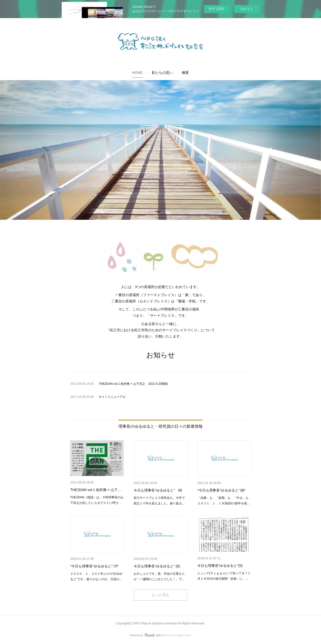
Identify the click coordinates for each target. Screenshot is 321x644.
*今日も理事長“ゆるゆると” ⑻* (221, 490)
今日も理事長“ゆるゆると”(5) (220, 566)
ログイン (247, 9)
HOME (137, 73)
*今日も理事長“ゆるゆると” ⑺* (94, 566)
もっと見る (160, 595)
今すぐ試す (217, 9)
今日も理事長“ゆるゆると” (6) (157, 566)
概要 (185, 73)
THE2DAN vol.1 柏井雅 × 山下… (96, 490)
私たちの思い (162, 73)
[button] (137, 73)
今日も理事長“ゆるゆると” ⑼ (158, 490)
